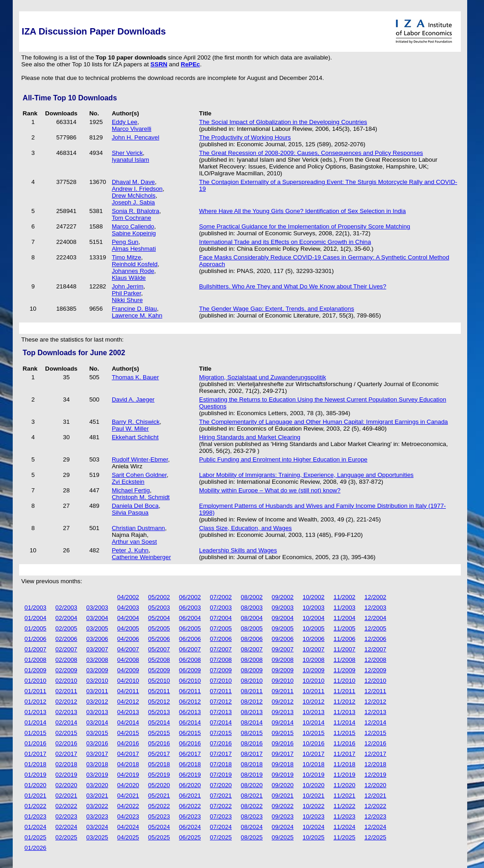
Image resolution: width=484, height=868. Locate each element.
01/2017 (35, 754)
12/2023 (375, 816)
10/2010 (314, 681)
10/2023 (314, 816)
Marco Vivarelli (132, 129)
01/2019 (35, 775)
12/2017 (375, 754)
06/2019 (190, 775)
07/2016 (221, 743)
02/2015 (66, 733)
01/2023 (35, 816)
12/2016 (375, 743)
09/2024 (283, 827)
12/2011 (375, 691)
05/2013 (159, 712)
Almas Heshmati (134, 249)
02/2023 (66, 816)
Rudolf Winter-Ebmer (140, 459)
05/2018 (159, 764)
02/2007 (66, 649)
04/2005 (128, 628)
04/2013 (128, 712)
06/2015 (190, 733)
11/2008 (344, 660)
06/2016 (190, 743)
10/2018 (314, 764)
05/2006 (159, 639)
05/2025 (159, 837)
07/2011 (221, 691)
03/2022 (97, 806)
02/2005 (66, 628)
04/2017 (128, 754)
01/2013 (35, 712)
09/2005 (283, 628)
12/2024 (375, 827)
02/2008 (66, 660)
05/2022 (159, 806)
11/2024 (344, 827)
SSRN (159, 64)
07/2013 (221, 712)
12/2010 (375, 681)
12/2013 (375, 712)
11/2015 (344, 733)
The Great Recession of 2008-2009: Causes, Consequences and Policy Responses (311, 153)
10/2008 (314, 660)
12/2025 (375, 837)
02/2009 (66, 670)
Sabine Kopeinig (134, 233)
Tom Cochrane (132, 218)
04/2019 (128, 775)
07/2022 (221, 806)
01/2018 (35, 764)
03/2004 (97, 618)
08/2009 (252, 670)
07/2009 (221, 670)
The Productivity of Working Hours (245, 137)
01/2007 (35, 649)
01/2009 (35, 670)
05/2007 (159, 649)
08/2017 (252, 754)
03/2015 (97, 733)
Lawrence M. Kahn (137, 315)
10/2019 (314, 775)
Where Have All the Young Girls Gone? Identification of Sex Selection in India (302, 211)
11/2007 (344, 649)
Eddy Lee (125, 122)
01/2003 (35, 608)
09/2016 (283, 743)
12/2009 (375, 670)
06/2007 (190, 649)
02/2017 (66, 754)
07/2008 (221, 660)
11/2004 (344, 618)
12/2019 (375, 775)
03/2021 (97, 796)
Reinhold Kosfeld (135, 264)
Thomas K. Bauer (135, 377)
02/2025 (66, 837)
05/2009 (159, 670)
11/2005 (344, 628)
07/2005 (221, 628)
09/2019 (283, 775)
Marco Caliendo (133, 226)
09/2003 (283, 608)
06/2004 (190, 618)
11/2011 (344, 691)
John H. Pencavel (135, 137)
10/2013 (314, 712)
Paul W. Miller (130, 429)
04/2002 (128, 597)
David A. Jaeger (133, 399)
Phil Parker (126, 293)
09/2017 (283, 754)
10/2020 (314, 785)
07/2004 (221, 618)
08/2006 (252, 639)
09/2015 (283, 733)
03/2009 (97, 670)
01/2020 (35, 785)
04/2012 (128, 702)
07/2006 (221, 639)
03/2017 (97, 754)
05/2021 (159, 796)
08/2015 (252, 733)
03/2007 (97, 649)
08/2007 (252, 649)
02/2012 (66, 702)
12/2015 (375, 733)
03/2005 (97, 628)
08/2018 (252, 764)
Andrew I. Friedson (137, 189)
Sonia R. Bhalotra (135, 211)
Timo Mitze (127, 257)
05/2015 (159, 733)
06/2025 (190, 837)
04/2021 (128, 796)
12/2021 (375, 796)
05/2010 (159, 681)
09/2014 (283, 722)
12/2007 (375, 649)
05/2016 (159, 743)
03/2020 (97, 785)
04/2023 (128, 816)
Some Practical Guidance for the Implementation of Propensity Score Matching (305, 226)
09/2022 (283, 806)
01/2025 (35, 837)
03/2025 (97, 837)
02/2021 (66, 796)
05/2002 (159, 597)
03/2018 (97, 764)
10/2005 (314, 628)
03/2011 (97, 691)
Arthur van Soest (134, 542)
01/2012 (35, 702)
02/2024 (66, 827)
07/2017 (221, 754)
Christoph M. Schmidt (141, 497)
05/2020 (159, 785)
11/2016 (344, 743)
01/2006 (35, 639)
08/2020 (252, 785)
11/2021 (344, 796)
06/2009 (190, 670)
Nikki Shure (127, 300)
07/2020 (221, 785)
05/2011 (159, 691)
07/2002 (221, 597)
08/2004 (252, 618)
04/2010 (128, 681)
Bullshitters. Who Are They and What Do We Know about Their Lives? (293, 286)
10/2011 (314, 691)
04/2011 (128, 691)
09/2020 (283, 785)
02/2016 (66, 743)
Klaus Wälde (129, 278)
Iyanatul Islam (130, 160)
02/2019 (66, 775)
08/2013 (252, 712)
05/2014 (159, 722)
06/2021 (190, 796)
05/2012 (159, 702)
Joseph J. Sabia (133, 202)
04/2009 (128, 670)
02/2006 (66, 639)
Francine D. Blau (134, 309)
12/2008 (375, 660)
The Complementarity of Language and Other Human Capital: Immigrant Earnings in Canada (324, 422)
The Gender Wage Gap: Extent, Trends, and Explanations (277, 309)
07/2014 (221, 722)
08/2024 (252, 827)
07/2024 (221, 827)
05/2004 (159, 618)
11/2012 (344, 702)
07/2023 (221, 816)
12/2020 (375, 785)
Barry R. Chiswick (136, 422)
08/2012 (252, 702)
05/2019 (159, 775)
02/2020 (66, 785)
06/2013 (190, 712)
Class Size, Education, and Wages (245, 528)
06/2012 (190, 702)
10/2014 (314, 722)
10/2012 (314, 702)
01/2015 (35, 733)
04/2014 (128, 722)
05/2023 (159, 816)
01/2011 (35, 691)
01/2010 (35, 681)
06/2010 (190, 681)
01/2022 (35, 806)
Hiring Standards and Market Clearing (250, 437)
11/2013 (344, 712)
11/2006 (344, 639)
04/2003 (128, 608)
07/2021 (221, 796)
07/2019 (221, 775)
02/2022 (66, 806)
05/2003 (159, 608)
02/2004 (66, 618)
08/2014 (252, 722)
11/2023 (344, 816)
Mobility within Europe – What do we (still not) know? (270, 490)
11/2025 (344, 837)
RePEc (190, 64)
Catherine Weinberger (141, 557)
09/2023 (283, 816)
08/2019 (252, 775)
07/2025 (221, 837)
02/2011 (66, 691)
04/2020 (128, 785)
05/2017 (159, 754)
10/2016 (314, 743)
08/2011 (252, 691)
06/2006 (190, 639)
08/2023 (252, 816)
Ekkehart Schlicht (135, 437)
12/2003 (375, 608)
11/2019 (344, 775)
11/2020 (344, 785)
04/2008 (128, 660)
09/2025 (283, 837)
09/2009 (283, 670)
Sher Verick (127, 153)
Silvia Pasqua (130, 513)
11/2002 (344, 597)
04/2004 (128, 618)
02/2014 (66, 722)
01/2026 (35, 848)
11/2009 (344, 670)
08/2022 (252, 806)
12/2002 (375, 597)
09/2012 (283, 702)
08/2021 (252, 796)
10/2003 (314, 608)
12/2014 (375, 722)
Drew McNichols (134, 196)
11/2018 (344, 764)
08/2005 (252, 628)
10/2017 (314, 754)
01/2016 (35, 743)
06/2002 (190, 597)
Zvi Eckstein (128, 482)
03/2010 (97, 681)
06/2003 (190, 608)
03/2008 (97, 660)
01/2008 (35, 660)
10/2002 (314, 597)
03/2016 (97, 743)
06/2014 (190, 722)
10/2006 (314, 639)
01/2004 (35, 618)
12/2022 (375, 806)
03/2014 (97, 722)
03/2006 (97, 639)
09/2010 (283, 681)
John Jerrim (128, 286)
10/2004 (314, 618)
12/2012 (375, 702)
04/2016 (128, 743)
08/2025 (252, 837)
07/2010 (221, 681)
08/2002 (252, 597)
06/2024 (190, 827)
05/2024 (159, 827)
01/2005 (35, 628)
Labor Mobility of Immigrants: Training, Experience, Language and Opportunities (306, 475)
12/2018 (375, 764)
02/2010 (66, 681)
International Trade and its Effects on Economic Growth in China (285, 242)
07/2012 (221, 702)
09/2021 (283, 796)
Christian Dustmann (138, 528)
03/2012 (97, 702)
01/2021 (35, 796)
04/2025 (128, 837)
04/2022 (128, 806)
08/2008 (252, 660)
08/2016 (252, 743)
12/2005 (375, 628)
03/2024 (97, 827)
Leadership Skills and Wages (238, 550)
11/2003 (344, 608)
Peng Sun (125, 242)
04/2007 (128, 649)
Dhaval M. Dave (133, 182)
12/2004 (375, 618)
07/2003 (221, 608)
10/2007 (314, 649)
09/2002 (283, 597)
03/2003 (97, 608)
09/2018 (283, 764)
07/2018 (221, 764)
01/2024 (35, 827)
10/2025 (314, 837)
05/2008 (159, 660)
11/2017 (344, 754)
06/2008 (190, 660)
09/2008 (283, 660)
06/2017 (190, 754)
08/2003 (252, 608)
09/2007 (283, 649)
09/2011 (283, 691)
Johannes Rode (133, 271)
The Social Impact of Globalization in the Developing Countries (283, 122)
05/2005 (159, 628)
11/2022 (344, 806)
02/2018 (66, 764)
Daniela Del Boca (135, 506)
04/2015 (128, 733)
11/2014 (344, 722)
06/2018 (190, 764)
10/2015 (314, 733)
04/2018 (128, 764)
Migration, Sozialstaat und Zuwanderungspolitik (262, 377)
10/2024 (314, 827)
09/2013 (283, 712)
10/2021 (314, 796)
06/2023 (190, 816)
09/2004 (283, 618)
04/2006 (128, 639)
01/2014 (35, 722)
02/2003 (66, 608)
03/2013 (97, 712)
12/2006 (375, 639)
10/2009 (314, 670)
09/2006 (283, 639)
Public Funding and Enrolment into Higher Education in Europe (283, 459)
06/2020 (190, 785)
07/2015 (221, 733)
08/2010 (252, 681)
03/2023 (97, 816)
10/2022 (314, 806)
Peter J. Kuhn (130, 550)
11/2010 (344, 681)
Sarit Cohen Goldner (139, 475)
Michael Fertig (131, 490)
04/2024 (128, 827)
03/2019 (97, 775)
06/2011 (190, 691)
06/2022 (190, 806)
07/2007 (221, 649)
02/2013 (66, 712)
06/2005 (190, 628)
